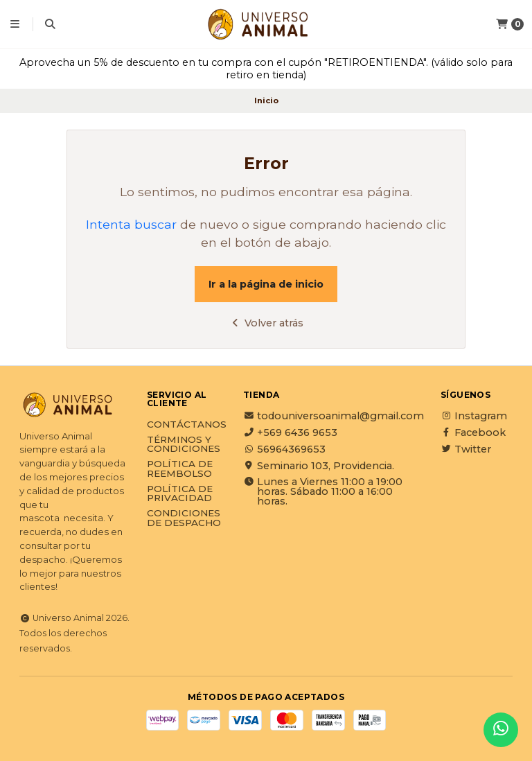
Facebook (473, 432)
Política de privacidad (180, 494)
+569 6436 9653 (290, 432)
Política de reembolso (180, 469)
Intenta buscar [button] (131, 224)
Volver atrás (266, 323)
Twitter (466, 449)
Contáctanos (187, 425)
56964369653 (284, 449)
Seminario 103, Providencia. (319, 466)
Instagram (474, 416)
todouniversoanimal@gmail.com (334, 416)
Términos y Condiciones (184, 445)
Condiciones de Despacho (184, 518)
